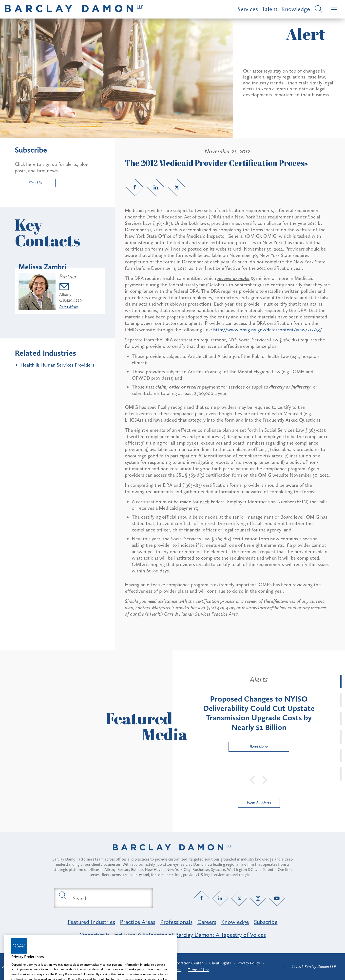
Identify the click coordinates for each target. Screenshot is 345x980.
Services (248, 9)
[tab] (341, 681)
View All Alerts (259, 803)
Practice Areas (138, 922)
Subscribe (266, 922)
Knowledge (296, 9)
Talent (270, 9)
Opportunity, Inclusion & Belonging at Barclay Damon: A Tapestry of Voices (173, 935)
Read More (69, 307)
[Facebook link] (135, 187)
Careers (207, 922)
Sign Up (35, 183)
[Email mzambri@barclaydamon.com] (70, 287)
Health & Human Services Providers (57, 365)
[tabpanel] (259, 713)
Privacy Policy (249, 963)
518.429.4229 (70, 300)
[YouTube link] (277, 898)
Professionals (176, 922)
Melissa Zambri (42, 267)
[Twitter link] (177, 187)
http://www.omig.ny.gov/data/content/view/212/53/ (268, 330)
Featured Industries (91, 922)
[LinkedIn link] (156, 187)
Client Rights (220, 963)
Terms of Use (199, 970)
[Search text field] (109, 898)
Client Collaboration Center (179, 963)
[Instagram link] (258, 898)
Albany (65, 294)
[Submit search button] (62, 895)
